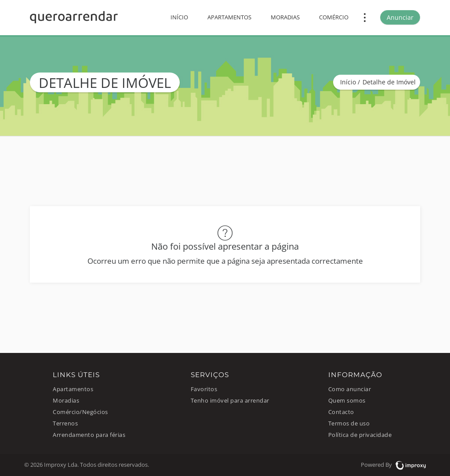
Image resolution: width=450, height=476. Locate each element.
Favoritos (204, 389)
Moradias (285, 17)
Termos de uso (349, 423)
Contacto (341, 412)
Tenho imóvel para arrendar (230, 401)
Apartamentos (229, 17)
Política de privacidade (360, 435)
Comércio (334, 17)
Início (179, 17)
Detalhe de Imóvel (389, 82)
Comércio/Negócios (80, 412)
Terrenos (65, 423)
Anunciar (400, 17)
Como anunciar (350, 389)
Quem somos (347, 401)
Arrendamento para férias (89, 435)
